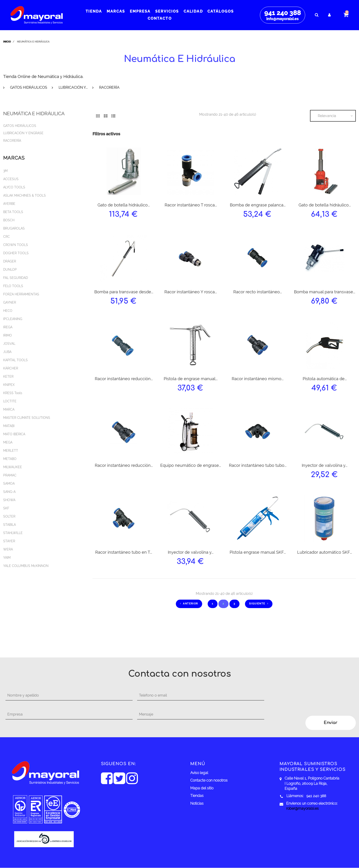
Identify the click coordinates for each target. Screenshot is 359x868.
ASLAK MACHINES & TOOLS (24, 195)
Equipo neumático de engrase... (191, 465)
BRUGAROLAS (14, 228)
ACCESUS (11, 179)
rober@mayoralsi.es (302, 808)
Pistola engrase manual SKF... (258, 552)
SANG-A (9, 492)
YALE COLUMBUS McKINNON (26, 566)
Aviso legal (199, 773)
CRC (7, 237)
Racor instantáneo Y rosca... (191, 292)
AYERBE (9, 204)
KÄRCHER (11, 368)
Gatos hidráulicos (29, 87)
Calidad (193, 11)
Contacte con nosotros (209, 780)
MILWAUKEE (13, 467)
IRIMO (8, 335)
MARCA (9, 409)
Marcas (116, 11)
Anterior (189, 604)
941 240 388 (283, 13)
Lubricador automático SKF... (325, 552)
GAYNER (10, 302)
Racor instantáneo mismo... (258, 379)
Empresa (140, 11)
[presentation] (306, 700)
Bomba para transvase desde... (124, 292)
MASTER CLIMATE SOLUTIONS (27, 418)
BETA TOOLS (13, 212)
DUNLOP (10, 270)
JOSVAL (9, 344)
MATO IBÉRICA (14, 434)
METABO (10, 459)
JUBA (7, 352)
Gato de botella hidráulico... (124, 205)
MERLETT (11, 451)
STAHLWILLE (13, 533)
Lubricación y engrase (23, 133)
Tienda (94, 11)
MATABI (9, 426)
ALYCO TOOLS (14, 187)
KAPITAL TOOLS (15, 360)
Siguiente (259, 604)
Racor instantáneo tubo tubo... (258, 465)
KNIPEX (9, 385)
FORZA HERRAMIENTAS (21, 294)
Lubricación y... (73, 87)
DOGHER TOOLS (16, 253)
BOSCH (9, 220)
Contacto (160, 18)
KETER (8, 377)
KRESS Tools (13, 393)
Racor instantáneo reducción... (124, 379)
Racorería (109, 87)
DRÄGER (10, 261)
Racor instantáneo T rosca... (191, 205)
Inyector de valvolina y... (325, 465)
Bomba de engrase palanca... (258, 205)
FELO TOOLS (13, 286)
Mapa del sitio (202, 788)
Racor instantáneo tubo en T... (124, 552)
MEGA (8, 442)
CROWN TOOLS (16, 245)
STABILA (10, 525)
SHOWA (9, 500)
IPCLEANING (13, 319)
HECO (8, 311)
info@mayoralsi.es (282, 19)
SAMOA (9, 483)
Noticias (197, 803)
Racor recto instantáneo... (258, 292)
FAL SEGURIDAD (16, 278)
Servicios (167, 11)
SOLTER (9, 516)
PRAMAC (10, 475)
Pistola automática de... (325, 379)
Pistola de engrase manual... (191, 379)
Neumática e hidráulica (34, 114)
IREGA (8, 327)
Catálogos (221, 11)
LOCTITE (10, 401)
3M (5, 171)
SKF (6, 508)
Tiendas (197, 796)
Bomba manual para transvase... (325, 292)
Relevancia (327, 116)
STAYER (9, 541)
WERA (8, 549)
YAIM (7, 558)
